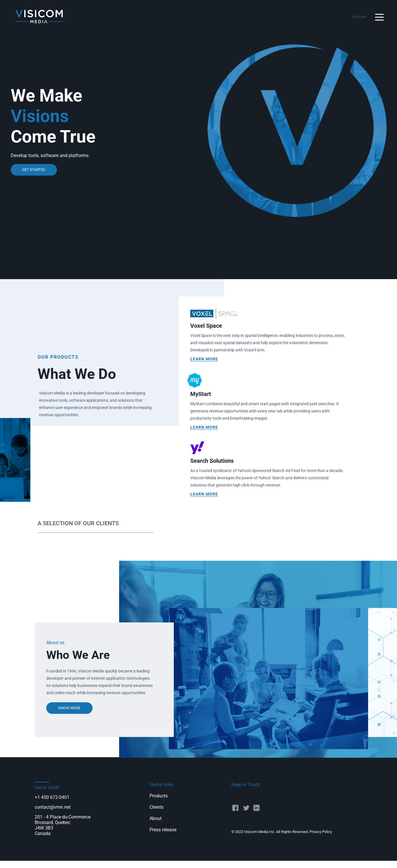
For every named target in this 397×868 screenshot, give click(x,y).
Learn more (204, 359)
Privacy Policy (321, 832)
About (156, 818)
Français (359, 17)
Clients (156, 807)
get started (34, 170)
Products (159, 796)
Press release (163, 830)
